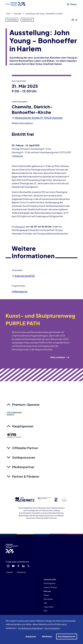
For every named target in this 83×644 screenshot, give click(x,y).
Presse (46, 595)
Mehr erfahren (60, 357)
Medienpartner (23, 467)
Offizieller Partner (25, 448)
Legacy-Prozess (50, 587)
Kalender (18, 14)
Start (8, 14)
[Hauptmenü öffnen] (72, 4)
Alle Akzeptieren (67, 636)
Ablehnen (47, 636)
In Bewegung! (20, 291)
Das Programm (50, 583)
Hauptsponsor (23, 426)
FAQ (45, 611)
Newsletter (21, 572)
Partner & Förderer (26, 476)
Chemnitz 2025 (50, 579)
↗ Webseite (17, 156)
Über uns (47, 591)
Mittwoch (20, 227)
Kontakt (10, 572)
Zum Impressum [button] (52, 628)
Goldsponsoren (24, 457)
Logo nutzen (49, 607)
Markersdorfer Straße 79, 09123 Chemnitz (37, 118)
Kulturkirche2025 (23, 276)
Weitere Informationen (22, 123)
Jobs (46, 603)
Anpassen (31, 636)
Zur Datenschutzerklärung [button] (31, 628)
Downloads (48, 599)
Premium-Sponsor (26, 405)
